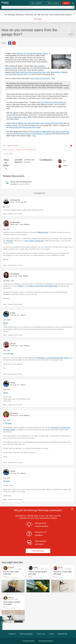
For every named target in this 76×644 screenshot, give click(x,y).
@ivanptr (10, 241)
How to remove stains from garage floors (43, 286)
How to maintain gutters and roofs (38, 573)
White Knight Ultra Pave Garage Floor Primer (31, 72)
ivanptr (67, 88)
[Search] (38, 7)
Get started (38, 19)
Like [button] (71, 146)
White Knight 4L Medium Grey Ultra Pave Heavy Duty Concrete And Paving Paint (35, 123)
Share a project (53, 3)
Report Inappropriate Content (13, 214)
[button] (61, 62)
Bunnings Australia (29, 641)
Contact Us (12, 634)
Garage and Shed (13, 146)
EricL (53, 78)
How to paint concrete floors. (40, 78)
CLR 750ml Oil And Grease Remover (53, 102)
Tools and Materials (29, 150)
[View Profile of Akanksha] (16, 274)
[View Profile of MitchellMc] (16, 222)
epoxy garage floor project (18, 117)
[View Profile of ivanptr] (65, 166)
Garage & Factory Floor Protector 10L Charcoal (35, 134)
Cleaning (11, 150)
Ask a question (37, 3)
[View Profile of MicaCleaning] (15, 200)
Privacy (51, 634)
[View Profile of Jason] (28, 162)
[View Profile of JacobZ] (15, 413)
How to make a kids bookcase (11, 573)
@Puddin (10, 354)
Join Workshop (38, 551)
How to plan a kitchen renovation (12, 603)
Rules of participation (26, 634)
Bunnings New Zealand (46, 641)
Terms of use (41, 634)
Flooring (18, 150)
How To (5, 576)
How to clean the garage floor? (21, 182)
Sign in (66, 3)
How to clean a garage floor (34, 241)
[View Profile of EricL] (65, 161)
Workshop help (63, 634)
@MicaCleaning (42, 232)
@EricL (21, 286)
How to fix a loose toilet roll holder (62, 573)
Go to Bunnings (1, 625)
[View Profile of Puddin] (13, 313)
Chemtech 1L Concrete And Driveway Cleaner (32, 53)
